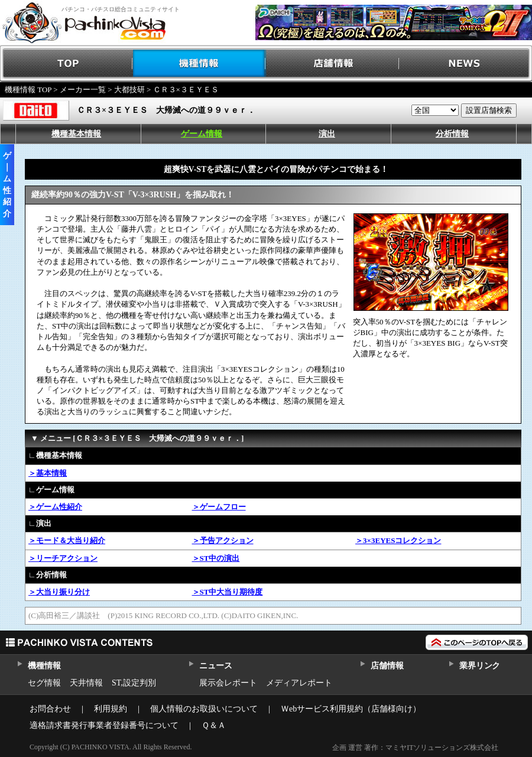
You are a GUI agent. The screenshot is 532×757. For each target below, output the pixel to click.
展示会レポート (228, 683)
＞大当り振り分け (59, 592)
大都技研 (129, 90)
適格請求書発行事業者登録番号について (104, 725)
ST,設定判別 (134, 683)
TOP (66, 64)
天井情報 (86, 683)
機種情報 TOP (28, 90)
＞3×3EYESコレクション (398, 540)
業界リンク (480, 666)
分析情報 (452, 134)
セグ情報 (44, 683)
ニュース (215, 666)
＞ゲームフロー (219, 507)
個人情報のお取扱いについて (204, 709)
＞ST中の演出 (216, 558)
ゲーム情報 (202, 134)
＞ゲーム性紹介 (55, 507)
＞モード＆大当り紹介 (67, 540)
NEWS (465, 64)
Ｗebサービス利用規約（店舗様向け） (351, 709)
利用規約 (111, 709)
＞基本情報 (48, 473)
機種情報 (199, 64)
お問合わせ (50, 709)
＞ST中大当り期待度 (228, 592)
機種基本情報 (76, 134)
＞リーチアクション (63, 558)
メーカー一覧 (83, 90)
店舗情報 (332, 64)
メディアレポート (299, 683)
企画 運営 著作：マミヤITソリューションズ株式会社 (415, 748)
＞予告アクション (223, 540)
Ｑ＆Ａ (214, 725)
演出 (327, 134)
